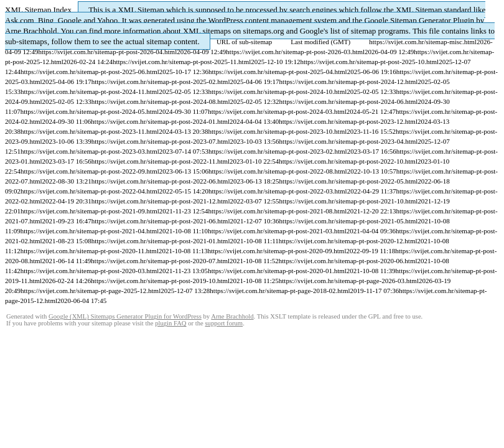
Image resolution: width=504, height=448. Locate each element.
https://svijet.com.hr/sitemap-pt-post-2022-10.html (348, 161)
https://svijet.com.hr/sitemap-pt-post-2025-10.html (369, 62)
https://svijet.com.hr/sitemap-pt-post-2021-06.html (161, 221)
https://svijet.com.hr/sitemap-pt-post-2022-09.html (90, 171)
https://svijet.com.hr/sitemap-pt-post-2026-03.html (295, 52)
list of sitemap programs (370, 31)
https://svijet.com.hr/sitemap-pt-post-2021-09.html (90, 211)
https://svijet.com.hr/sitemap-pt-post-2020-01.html (277, 271)
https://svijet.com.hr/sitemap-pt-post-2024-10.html (278, 91)
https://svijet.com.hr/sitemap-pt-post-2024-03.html (277, 111)
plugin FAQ (170, 323)
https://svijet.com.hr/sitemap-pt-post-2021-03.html (277, 231)
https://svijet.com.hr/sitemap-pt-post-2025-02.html (161, 82)
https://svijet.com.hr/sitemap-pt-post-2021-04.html (90, 231)
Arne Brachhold (31, 31)
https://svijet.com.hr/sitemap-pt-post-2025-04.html (278, 72)
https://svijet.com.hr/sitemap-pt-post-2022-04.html (90, 191)
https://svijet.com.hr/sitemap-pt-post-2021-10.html (349, 201)
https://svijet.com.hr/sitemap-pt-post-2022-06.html (161, 181)
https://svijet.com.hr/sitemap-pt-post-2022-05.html (349, 181)
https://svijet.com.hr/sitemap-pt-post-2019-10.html (160, 281)
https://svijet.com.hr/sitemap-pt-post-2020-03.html (90, 271)
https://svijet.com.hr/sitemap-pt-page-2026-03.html (349, 281)
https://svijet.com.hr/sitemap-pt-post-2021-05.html (349, 221)
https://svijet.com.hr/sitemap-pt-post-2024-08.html (161, 101)
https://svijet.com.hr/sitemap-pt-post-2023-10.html (278, 131)
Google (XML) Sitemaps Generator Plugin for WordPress (125, 316)
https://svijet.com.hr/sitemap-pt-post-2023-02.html (278, 151)
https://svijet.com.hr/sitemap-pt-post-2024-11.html (90, 91)
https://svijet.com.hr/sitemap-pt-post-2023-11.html (90, 131)
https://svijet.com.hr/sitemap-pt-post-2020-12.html (348, 241)
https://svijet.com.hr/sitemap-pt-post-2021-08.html (278, 211)
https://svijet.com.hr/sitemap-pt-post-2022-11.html (161, 161)
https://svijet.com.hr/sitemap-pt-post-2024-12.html (349, 82)
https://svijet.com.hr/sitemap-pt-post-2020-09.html (277, 251)
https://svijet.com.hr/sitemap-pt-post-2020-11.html (90, 251)
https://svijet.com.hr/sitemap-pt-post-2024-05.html (90, 111)
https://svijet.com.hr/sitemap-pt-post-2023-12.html (348, 121)
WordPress (226, 20)
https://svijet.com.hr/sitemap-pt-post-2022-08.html (278, 171)
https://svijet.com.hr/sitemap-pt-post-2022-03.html (278, 191)
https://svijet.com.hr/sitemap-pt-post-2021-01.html (161, 241)
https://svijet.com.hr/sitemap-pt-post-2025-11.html (182, 62)
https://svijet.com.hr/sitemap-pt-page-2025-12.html (91, 291)
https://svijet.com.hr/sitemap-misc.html (423, 42)
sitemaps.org (264, 31)
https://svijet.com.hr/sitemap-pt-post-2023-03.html (90, 151)
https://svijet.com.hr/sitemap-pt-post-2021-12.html (161, 201)
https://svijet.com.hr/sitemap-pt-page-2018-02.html (280, 291)
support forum (224, 323)
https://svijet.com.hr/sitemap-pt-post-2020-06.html (348, 261)
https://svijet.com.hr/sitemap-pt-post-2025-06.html (90, 72)
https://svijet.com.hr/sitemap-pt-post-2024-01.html (160, 121)
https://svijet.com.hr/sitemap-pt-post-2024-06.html (349, 101)
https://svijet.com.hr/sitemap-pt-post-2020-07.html (160, 261)
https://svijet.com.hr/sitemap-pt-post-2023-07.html (161, 141)
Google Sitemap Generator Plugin (420, 20)
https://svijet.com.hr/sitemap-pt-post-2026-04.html (107, 52)
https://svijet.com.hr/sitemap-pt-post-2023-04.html (349, 141)
